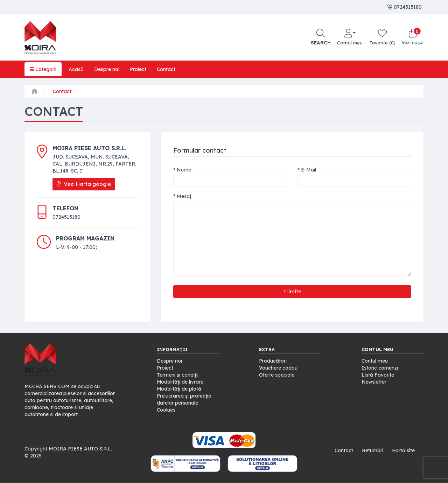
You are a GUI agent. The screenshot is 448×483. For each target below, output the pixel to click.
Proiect (138, 69)
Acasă (76, 69)
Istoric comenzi (380, 368)
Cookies (166, 410)
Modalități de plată (179, 389)
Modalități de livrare (180, 382)
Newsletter (374, 382)
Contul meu (375, 361)
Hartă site (403, 450)
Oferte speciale (277, 375)
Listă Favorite (378, 375)
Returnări (372, 450)
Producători (273, 361)
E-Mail (309, 170)
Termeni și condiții (178, 375)
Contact (166, 69)
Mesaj (184, 196)
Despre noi (107, 69)
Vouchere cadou (278, 368)
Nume (184, 170)
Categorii (43, 69)
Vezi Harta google (84, 184)
